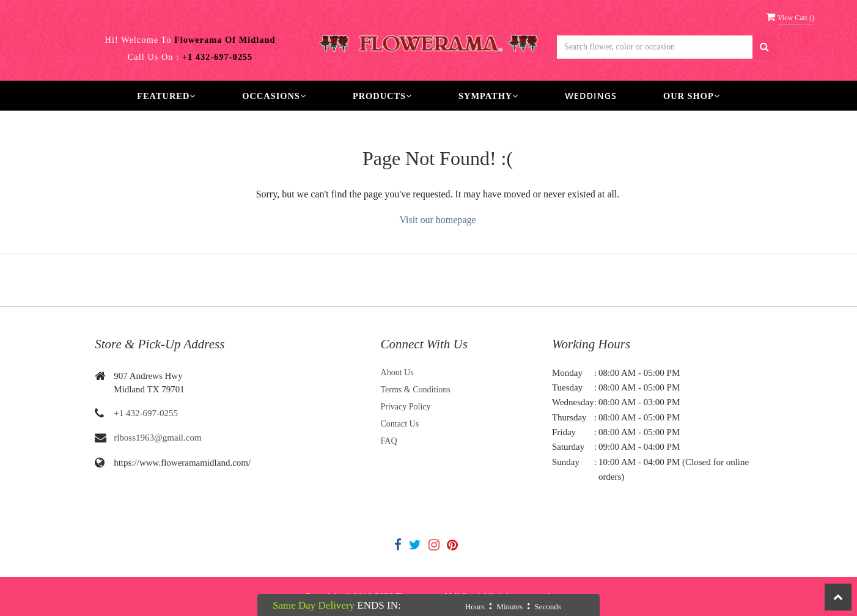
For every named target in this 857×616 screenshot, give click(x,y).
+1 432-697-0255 (146, 413)
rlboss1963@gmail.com (157, 438)
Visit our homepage (437, 220)
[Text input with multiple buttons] (655, 47)
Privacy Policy (406, 407)
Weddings (591, 96)
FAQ (389, 441)
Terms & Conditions (416, 390)
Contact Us (400, 424)
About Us (397, 372)
